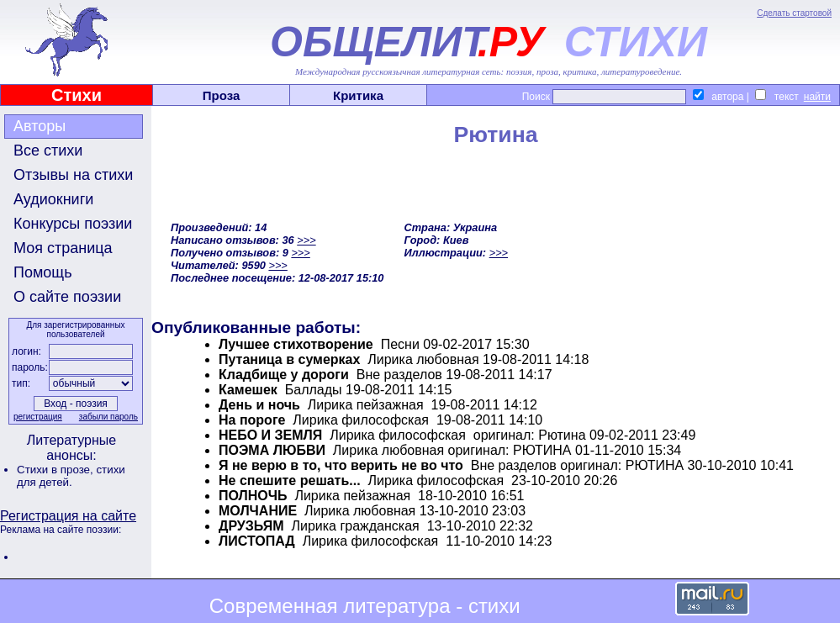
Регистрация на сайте (68, 516)
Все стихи (48, 150)
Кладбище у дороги (284, 375)
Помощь (43, 272)
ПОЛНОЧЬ (253, 496)
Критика (358, 95)
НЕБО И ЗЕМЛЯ (270, 435)
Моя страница (63, 248)
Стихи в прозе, (56, 470)
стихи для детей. (71, 476)
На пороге (252, 420)
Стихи (77, 95)
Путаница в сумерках (289, 359)
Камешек (248, 390)
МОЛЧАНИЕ (258, 511)
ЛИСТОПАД (257, 541)
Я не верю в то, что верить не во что (341, 465)
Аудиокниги (53, 199)
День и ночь (259, 405)
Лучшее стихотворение (296, 344)
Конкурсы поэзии (73, 224)
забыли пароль (108, 417)
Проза (222, 95)
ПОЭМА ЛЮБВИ (272, 450)
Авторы (40, 126)
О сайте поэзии (67, 297)
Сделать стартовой (794, 13)
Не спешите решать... (290, 480)
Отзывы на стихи (73, 175)
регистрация (38, 417)
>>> (306, 240)
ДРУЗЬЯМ (251, 526)
